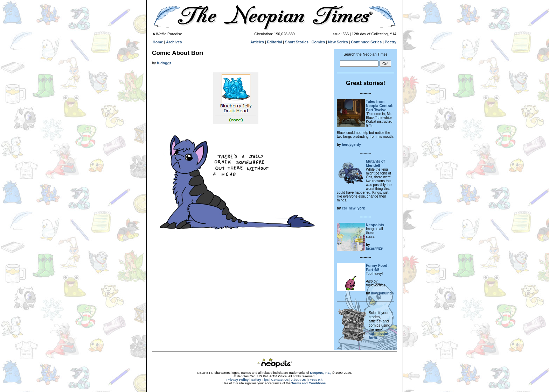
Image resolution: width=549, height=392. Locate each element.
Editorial (275, 42)
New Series (338, 42)
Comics (318, 42)
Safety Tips (260, 380)
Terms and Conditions (308, 383)
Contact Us (280, 380)
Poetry (391, 42)
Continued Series (366, 42)
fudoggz (164, 63)
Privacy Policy (238, 380)
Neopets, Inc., (321, 373)
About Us (298, 380)
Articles (257, 42)
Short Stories (297, 42)
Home (158, 42)
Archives (174, 42)
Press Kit (315, 380)
